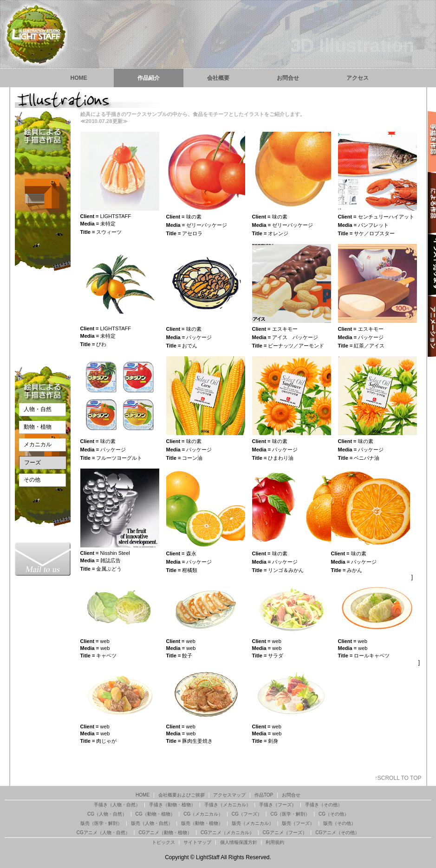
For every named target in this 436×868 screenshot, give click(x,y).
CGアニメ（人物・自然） (103, 833)
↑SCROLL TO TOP (398, 778)
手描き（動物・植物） (172, 805)
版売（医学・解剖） (101, 823)
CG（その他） (334, 814)
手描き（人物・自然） (117, 805)
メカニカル (38, 444)
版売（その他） (339, 823)
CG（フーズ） (247, 814)
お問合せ (288, 78)
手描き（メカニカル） (228, 805)
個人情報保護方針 (239, 842)
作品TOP (264, 795)
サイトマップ (197, 842)
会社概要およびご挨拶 (182, 795)
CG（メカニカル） (203, 814)
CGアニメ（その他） (337, 833)
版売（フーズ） (298, 823)
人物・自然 (38, 409)
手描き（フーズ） (278, 805)
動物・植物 (38, 427)
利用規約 (275, 842)
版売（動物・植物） (202, 823)
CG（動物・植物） (155, 814)
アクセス (358, 78)
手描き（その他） (324, 805)
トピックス (163, 842)
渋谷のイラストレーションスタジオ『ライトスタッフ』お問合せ (43, 559)
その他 (32, 480)
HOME (79, 78)
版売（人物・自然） (152, 823)
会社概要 (218, 78)
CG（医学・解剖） (290, 814)
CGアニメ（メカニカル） (227, 833)
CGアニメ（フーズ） (285, 833)
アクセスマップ (229, 795)
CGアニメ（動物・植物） (165, 833)
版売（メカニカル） (253, 823)
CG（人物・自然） (107, 814)
